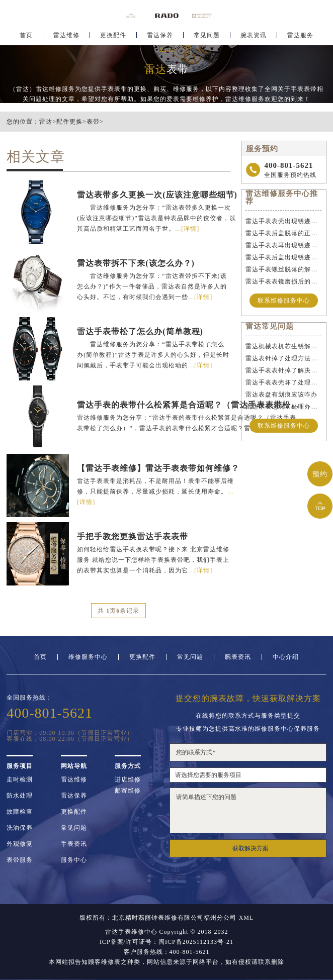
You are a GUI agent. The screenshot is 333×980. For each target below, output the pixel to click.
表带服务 (20, 860)
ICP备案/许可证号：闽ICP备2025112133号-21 (166, 942)
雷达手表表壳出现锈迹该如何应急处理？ (283, 221)
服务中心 (74, 860)
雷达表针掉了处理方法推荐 (283, 358)
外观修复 (20, 844)
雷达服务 (300, 38)
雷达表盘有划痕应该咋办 (281, 395)
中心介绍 (286, 657)
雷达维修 (66, 38)
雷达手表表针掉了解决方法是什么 (283, 370)
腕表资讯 (254, 38)
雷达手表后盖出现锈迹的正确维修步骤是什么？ (283, 257)
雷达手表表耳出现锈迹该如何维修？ (283, 245)
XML (246, 918)
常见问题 (207, 38)
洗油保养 (20, 828)
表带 (93, 122)
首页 (26, 38)
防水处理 (20, 796)
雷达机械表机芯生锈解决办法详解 (283, 346)
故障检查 (20, 812)
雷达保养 (160, 38)
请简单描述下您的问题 (248, 810)
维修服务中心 (88, 657)
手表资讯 (74, 844)
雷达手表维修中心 (131, 932)
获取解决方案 (251, 848)
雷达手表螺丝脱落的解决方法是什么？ (283, 269)
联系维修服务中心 (284, 301)
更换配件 (113, 38)
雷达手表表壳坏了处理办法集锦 (283, 382)
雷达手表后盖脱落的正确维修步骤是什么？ (283, 233)
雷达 (46, 122)
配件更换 (69, 122)
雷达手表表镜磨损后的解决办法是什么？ (283, 281)
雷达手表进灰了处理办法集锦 (283, 407)
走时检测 (20, 779)
